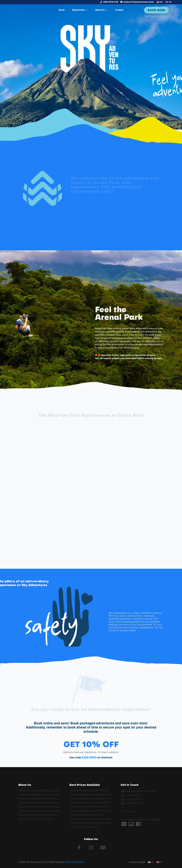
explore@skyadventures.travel (139, 2)
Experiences (78, 10)
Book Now (156, 10)
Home (62, 10)
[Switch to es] (168, 2)
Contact (119, 10)
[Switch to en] (160, 2)
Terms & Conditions (75, 862)
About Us (100, 10)
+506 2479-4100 (111, 2)
